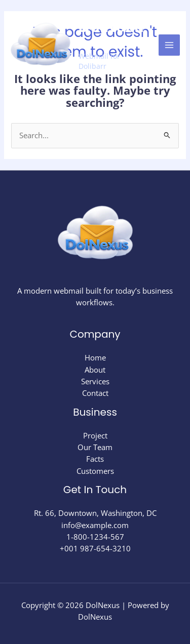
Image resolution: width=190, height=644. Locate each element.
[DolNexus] (41, 45)
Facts (95, 459)
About (95, 370)
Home (95, 357)
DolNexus (111, 34)
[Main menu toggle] (169, 45)
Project (95, 435)
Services (95, 381)
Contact (95, 393)
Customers (95, 471)
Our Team (95, 447)
